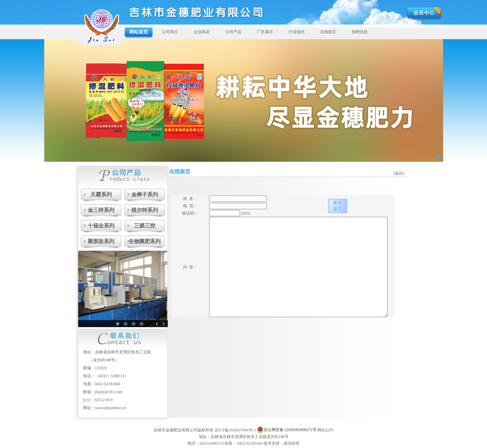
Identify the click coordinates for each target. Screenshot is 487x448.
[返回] (399, 173)
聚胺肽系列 (101, 241)
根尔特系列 (145, 210)
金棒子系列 (145, 194)
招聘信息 (360, 32)
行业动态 (297, 32)
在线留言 (328, 32)
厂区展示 (265, 32)
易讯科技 (292, 443)
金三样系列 (101, 210)
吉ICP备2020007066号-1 (235, 430)
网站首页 (139, 32)
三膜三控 (145, 226)
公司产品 (233, 32)
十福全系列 (101, 226)
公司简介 (170, 32)
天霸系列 (101, 194)
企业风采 (202, 32)
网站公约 (325, 430)
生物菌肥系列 (145, 241)
